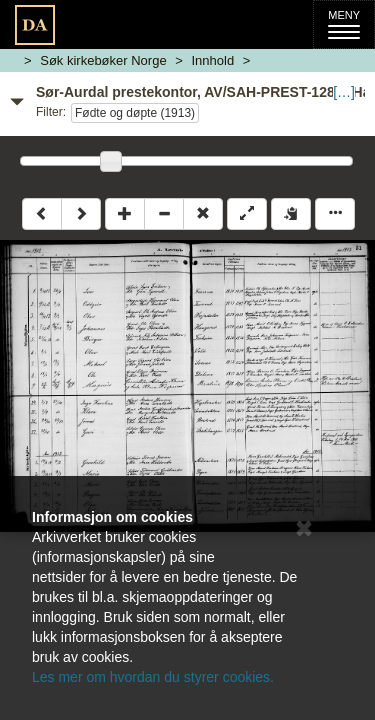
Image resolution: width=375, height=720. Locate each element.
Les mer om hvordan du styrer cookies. (153, 677)
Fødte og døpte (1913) (135, 113)
